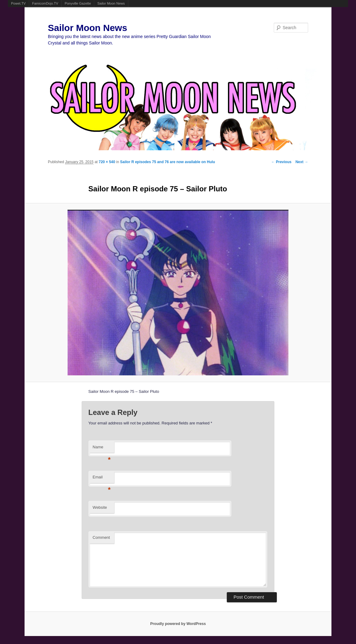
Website (100, 507)
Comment (101, 537)
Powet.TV (18, 3)
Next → (302, 162)
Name (102, 449)
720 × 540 (107, 162)
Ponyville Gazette (78, 3)
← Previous (281, 162)
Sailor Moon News (111, 3)
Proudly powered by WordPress (178, 624)
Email (102, 479)
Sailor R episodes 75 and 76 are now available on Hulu (167, 162)
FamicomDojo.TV (45, 3)
